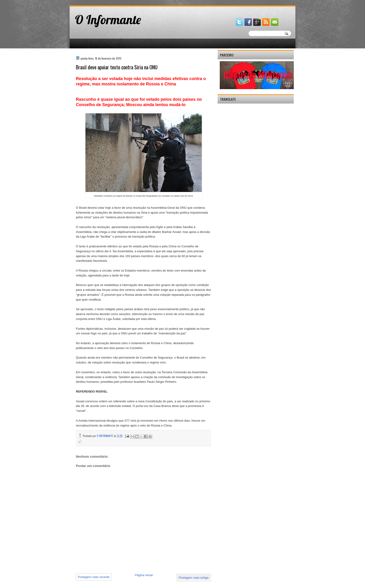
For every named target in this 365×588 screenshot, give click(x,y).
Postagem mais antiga (194, 578)
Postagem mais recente (94, 577)
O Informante (108, 20)
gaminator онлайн (91, 2)
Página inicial (144, 575)
